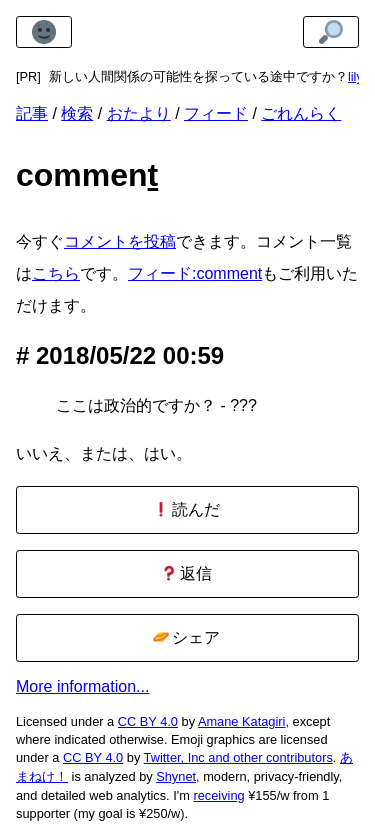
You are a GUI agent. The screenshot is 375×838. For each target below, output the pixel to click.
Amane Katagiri (242, 721)
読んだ (186, 509)
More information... (82, 686)
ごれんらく (301, 113)
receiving (218, 795)
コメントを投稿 (120, 241)
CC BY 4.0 (148, 721)
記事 (32, 113)
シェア (186, 637)
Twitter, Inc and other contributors (238, 757)
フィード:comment (195, 273)
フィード (216, 113)
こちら (56, 273)
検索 (77, 113)
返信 (186, 573)
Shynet (176, 776)
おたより (139, 113)
